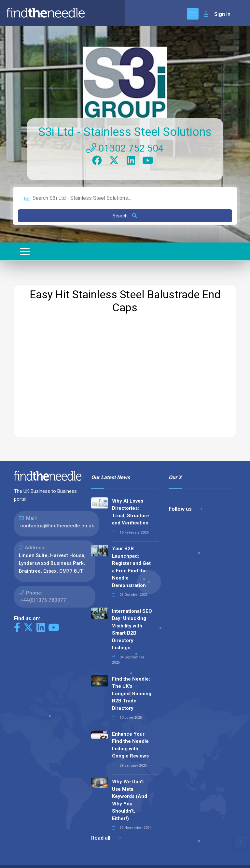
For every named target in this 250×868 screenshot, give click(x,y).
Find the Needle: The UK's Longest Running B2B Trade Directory (132, 689)
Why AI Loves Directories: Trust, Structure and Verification (131, 508)
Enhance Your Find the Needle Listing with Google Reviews (130, 741)
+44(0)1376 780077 (43, 596)
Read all (106, 834)
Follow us (185, 505)
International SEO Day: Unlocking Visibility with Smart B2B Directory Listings (132, 625)
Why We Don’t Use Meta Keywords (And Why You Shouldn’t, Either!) (130, 796)
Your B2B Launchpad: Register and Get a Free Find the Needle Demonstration (131, 563)
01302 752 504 (125, 144)
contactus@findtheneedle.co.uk (57, 522)
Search (125, 212)
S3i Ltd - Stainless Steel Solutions (125, 128)
